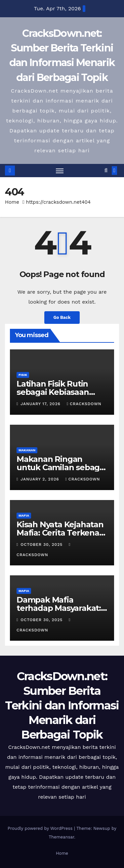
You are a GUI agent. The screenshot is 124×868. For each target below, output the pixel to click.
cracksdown (84, 404)
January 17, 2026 (41, 404)
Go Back (62, 317)
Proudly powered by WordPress (41, 828)
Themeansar (61, 837)
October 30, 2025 (42, 544)
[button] (106, 170)
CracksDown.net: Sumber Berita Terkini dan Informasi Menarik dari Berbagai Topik (62, 706)
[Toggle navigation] (60, 171)
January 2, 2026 (41, 479)
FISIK (23, 375)
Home (12, 202)
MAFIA (24, 515)
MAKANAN (27, 450)
